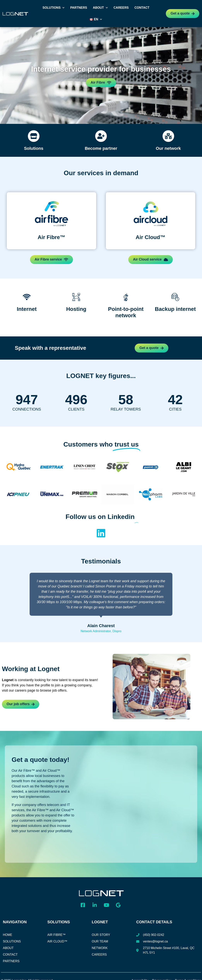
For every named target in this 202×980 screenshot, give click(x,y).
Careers (121, 8)
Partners (79, 8)
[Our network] (168, 136)
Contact (142, 8)
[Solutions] (34, 136)
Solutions (53, 8)
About (100, 8)
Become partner (101, 148)
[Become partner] (101, 136)
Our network (168, 148)
